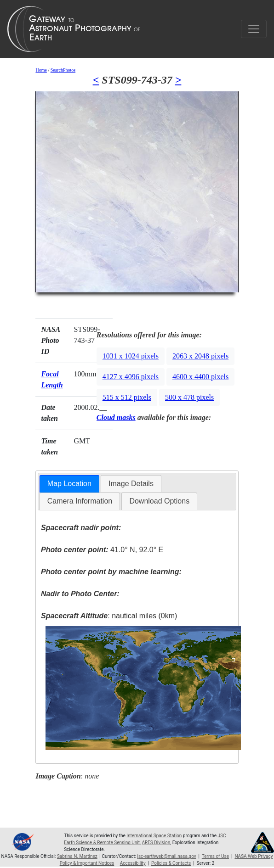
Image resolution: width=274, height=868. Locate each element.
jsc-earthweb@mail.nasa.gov (167, 856)
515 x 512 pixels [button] (127, 397)
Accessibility (133, 863)
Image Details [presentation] (131, 484)
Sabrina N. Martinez (77, 856)
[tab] (69, 484)
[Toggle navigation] (254, 29)
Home (41, 70)
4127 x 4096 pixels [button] (131, 377)
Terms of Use (215, 856)
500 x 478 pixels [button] (189, 397)
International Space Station (154, 836)
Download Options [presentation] (159, 501)
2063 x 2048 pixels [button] (200, 356)
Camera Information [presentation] (80, 501)
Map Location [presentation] (69, 484)
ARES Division (156, 843)
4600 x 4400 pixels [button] (200, 377)
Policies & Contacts (171, 863)
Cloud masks (116, 417)
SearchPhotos (63, 70)
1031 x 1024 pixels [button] (131, 356)
